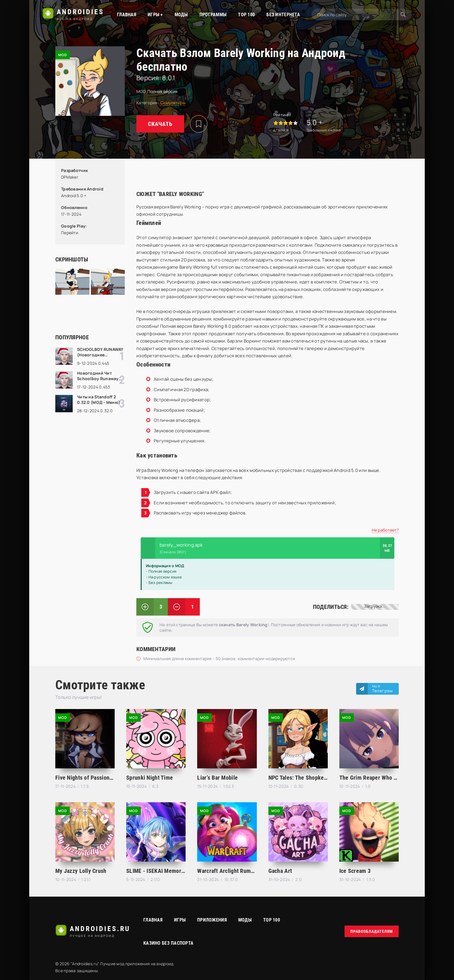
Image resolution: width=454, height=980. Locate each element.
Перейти (70, 233)
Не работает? (385, 530)
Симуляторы (173, 103)
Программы (213, 15)
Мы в (382, 689)
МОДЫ (181, 15)
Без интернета (283, 15)
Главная (127, 15)
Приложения (212, 920)
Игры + (155, 15)
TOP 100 (246, 15)
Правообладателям (372, 931)
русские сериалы (396, 967)
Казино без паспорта (168, 943)
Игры (180, 920)
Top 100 (272, 920)
